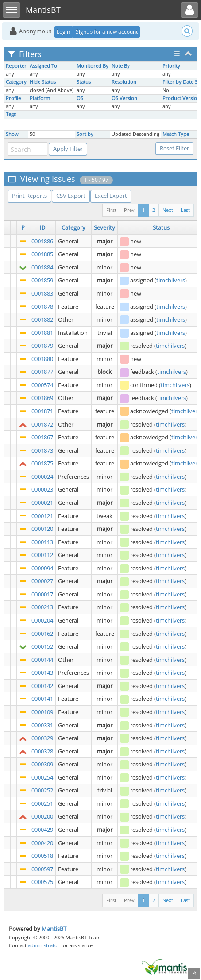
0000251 (42, 803)
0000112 (42, 555)
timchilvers (171, 280)
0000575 (42, 882)
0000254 (42, 777)
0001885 (42, 254)
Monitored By (93, 66)
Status (84, 82)
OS (80, 98)
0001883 (42, 293)
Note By (121, 66)
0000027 (42, 581)
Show (12, 134)
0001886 (42, 241)
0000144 (42, 660)
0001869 (42, 398)
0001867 (42, 437)
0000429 (42, 830)
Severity (104, 227)
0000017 (42, 594)
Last (185, 210)
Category (16, 82)
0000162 (42, 634)
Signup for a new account (107, 32)
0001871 (42, 411)
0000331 (42, 725)
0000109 (42, 712)
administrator (44, 945)
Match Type (176, 134)
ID (42, 227)
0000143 (42, 673)
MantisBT (54, 929)
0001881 (42, 333)
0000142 (42, 686)
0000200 (42, 816)
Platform (40, 98)
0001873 (42, 450)
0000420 (42, 843)
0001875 (42, 463)
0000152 (42, 646)
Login (63, 32)
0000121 (42, 516)
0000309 (42, 764)
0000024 (42, 477)
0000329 (42, 738)
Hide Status (43, 82)
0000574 (42, 385)
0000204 (42, 620)
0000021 (42, 503)
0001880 (42, 359)
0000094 (42, 568)
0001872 (42, 424)
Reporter (16, 66)
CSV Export (71, 196)
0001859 (42, 280)
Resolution (124, 82)
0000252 (42, 790)
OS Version (124, 98)
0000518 (42, 856)
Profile (13, 98)
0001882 (42, 319)
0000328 (42, 751)
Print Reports (29, 196)
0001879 (42, 346)
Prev (129, 210)
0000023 (42, 489)
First (111, 210)
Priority (171, 66)
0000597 (42, 869)
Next (168, 210)
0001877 (42, 372)
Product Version (181, 98)
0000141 (42, 699)
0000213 (42, 607)
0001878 (42, 307)
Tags (11, 114)
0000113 (42, 542)
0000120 (42, 529)
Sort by (85, 134)
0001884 (42, 267)
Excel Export (111, 196)
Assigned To (43, 66)
